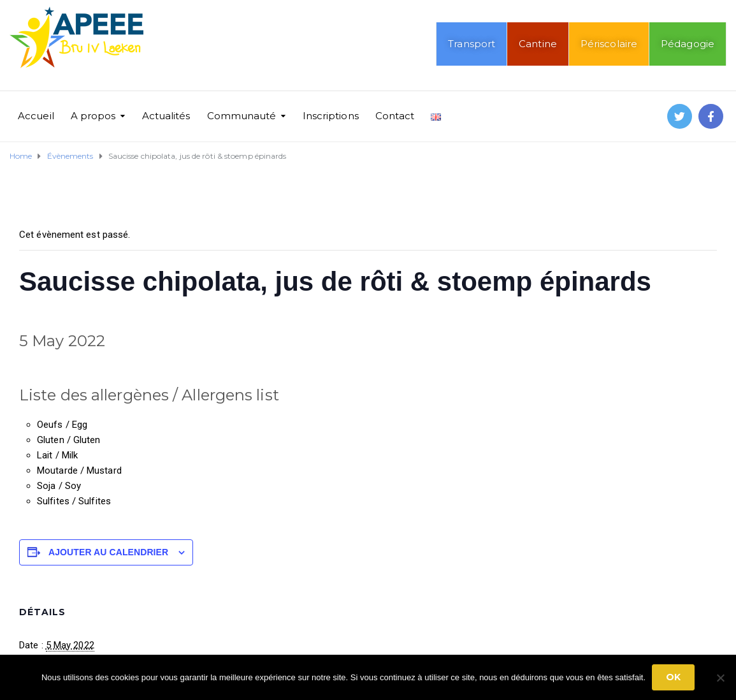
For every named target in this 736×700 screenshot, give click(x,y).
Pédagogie (688, 44)
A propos (93, 116)
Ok (673, 677)
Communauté (242, 116)
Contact (395, 116)
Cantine (538, 44)
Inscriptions (331, 116)
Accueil (36, 116)
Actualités (166, 116)
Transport (472, 44)
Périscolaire (609, 44)
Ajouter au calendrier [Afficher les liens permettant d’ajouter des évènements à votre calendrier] (108, 552)
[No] (720, 678)
